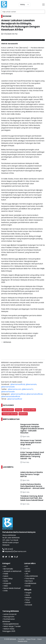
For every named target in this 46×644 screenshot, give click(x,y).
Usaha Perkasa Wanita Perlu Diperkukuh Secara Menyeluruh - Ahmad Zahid (32, 486)
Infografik (7, 583)
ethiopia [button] (19, 410)
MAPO (28, 569)
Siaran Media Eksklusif (12, 588)
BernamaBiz (8, 569)
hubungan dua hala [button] (10, 414)
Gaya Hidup (8, 579)
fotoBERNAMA (31, 583)
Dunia (6, 581)
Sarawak (29, 605)
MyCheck (29, 581)
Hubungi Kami (9, 617)
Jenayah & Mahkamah (12, 571)
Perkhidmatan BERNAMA (9, 620)
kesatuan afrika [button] (30, 410)
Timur (28, 600)
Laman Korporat (10, 614)
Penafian (21, 639)
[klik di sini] (9, 549)
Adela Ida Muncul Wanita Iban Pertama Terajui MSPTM (32, 474)
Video (6, 586)
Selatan (28, 598)
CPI (27, 566)
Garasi (28, 586)
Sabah (28, 602)
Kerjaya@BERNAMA (11, 624)
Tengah (28, 593)
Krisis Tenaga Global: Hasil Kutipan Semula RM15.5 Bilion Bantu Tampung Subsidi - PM (32, 455)
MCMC (28, 571)
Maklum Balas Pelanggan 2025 (9, 630)
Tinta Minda (30, 579)
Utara (28, 595)
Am (5, 566)
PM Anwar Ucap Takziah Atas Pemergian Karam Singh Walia (31, 442)
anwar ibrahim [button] (8, 410)
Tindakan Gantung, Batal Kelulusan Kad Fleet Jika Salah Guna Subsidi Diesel (32, 498)
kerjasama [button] (23, 414)
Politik (6, 574)
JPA (27, 574)
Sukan (6, 576)
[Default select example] (25, 5)
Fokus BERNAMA (32, 576)
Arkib (6, 591)
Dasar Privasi (31, 639)
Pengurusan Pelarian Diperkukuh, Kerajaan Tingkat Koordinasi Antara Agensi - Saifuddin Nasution (32, 429)
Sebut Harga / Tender (12, 626)
